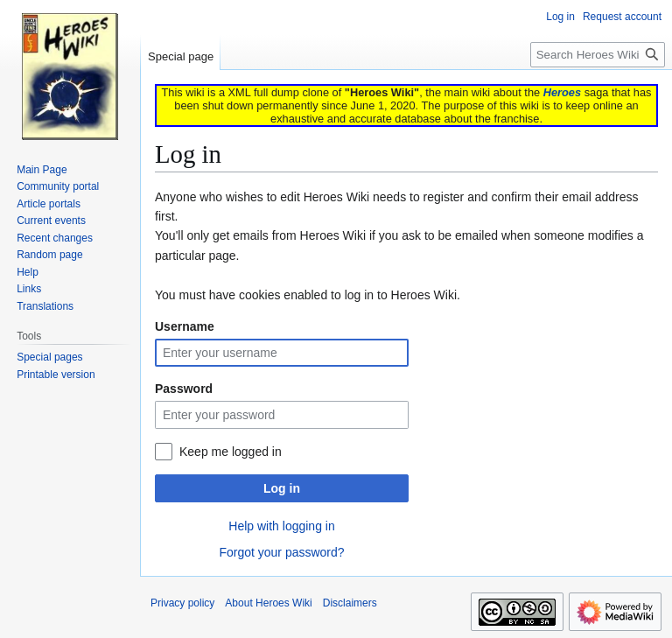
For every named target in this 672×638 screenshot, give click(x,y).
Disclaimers (350, 603)
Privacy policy (182, 603)
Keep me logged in (231, 452)
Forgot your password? (281, 552)
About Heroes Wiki (268, 603)
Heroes (562, 92)
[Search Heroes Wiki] (598, 55)
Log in (282, 488)
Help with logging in (281, 526)
